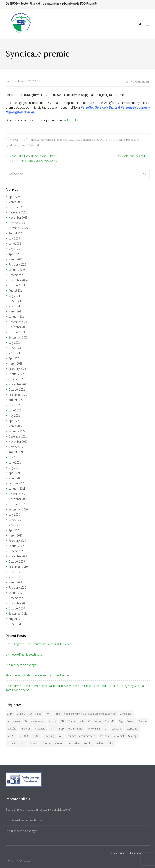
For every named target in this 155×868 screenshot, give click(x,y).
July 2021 (14, 457)
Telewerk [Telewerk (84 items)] (34, 743)
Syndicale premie (16, 145)
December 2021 (18, 436)
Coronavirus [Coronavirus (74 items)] (94, 721)
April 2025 (14, 254)
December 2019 (18, 551)
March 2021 (15, 478)
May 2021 (14, 468)
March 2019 (15, 582)
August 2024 (16, 291)
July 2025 (14, 238)
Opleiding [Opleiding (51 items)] (49, 736)
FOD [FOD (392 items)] (61, 729)
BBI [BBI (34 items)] (62, 721)
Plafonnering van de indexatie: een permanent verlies (37, 675)
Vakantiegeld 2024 (132, 156)
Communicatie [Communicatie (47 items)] (76, 721)
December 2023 (18, 322)
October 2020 (17, 504)
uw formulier (71, 120)
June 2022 (15, 410)
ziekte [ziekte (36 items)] (110, 743)
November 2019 (18, 556)
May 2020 (14, 525)
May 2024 (14, 306)
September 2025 (18, 228)
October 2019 (17, 561)
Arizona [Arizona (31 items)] (53, 721)
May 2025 (14, 249)
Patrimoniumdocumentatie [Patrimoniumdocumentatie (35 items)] (81, 736)
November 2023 (18, 327)
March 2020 (15, 535)
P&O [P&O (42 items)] (60, 736)
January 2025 (17, 270)
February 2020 (17, 541)
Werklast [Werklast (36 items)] (98, 743)
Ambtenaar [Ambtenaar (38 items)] (126, 714)
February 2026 (17, 207)
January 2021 (17, 489)
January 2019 (17, 593)
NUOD (110, 140)
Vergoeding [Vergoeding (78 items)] (74, 743)
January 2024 (17, 317)
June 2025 (15, 244)
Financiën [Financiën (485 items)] (25, 729)
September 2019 (18, 567)
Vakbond (33, 145)
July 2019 (14, 572)
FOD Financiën (84, 140)
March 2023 (15, 363)
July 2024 (14, 296)
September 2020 (18, 509)
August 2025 (16, 233)
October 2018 (17, 608)
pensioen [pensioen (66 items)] (104, 736)
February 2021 (17, 483)
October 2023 (17, 332)
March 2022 (15, 426)
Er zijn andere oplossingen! (22, 665)
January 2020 (17, 546)
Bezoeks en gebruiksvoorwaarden (129, 853)
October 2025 (17, 223)
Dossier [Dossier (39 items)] (130, 721)
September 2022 (18, 395)
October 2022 (17, 390)
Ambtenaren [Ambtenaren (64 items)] (14, 721)
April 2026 (14, 197)
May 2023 (14, 353)
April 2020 (14, 530)
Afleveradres (45, 140)
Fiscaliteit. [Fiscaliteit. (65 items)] (40, 729)
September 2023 (18, 337)
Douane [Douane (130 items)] (142, 721)
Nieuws (14, 140)
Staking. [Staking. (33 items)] (132, 736)
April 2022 (14, 421)
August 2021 (16, 452)
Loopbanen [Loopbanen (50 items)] (132, 729)
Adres (32, 140)
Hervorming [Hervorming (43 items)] (94, 729)
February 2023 (17, 369)
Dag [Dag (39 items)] (120, 721)
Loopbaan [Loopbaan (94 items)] (117, 729)
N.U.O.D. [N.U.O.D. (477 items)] (24, 736)
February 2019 (17, 588)
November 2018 (18, 603)
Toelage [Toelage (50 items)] (47, 743)
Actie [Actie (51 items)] (57, 714)
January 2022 (17, 431)
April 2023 (14, 358)
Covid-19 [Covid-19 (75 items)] (110, 721)
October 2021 (17, 447)
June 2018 (15, 624)
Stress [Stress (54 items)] (22, 743)
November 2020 (18, 499)
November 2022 (18, 384)
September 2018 (18, 614)
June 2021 (15, 462)
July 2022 (14, 405)
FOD (70, 140)
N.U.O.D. (100, 140)
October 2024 (17, 285)
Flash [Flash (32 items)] (52, 729)
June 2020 (15, 520)
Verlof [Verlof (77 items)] (87, 743)
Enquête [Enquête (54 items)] (12, 729)
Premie (120, 140)
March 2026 (15, 202)
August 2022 (16, 400)
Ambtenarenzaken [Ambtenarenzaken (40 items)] (35, 721)
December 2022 (18, 379)
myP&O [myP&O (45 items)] (11, 736)
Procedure (132, 140)
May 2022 (14, 416)
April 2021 (14, 473)
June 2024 (15, 301)
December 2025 (18, 212)
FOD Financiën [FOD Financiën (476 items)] (76, 729)
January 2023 (17, 374)
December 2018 (18, 598)
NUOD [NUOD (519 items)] (36, 736)
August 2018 (16, 619)
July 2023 (14, 343)
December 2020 (18, 494)
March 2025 (15, 259)
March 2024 (15, 311)
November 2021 (18, 442)
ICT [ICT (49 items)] (106, 729)
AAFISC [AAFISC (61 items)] (21, 714)
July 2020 (14, 515)
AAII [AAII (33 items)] (49, 714)
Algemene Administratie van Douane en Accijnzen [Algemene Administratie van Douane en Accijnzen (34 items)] (90, 714)
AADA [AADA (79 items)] (10, 714)
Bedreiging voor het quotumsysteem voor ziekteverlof (38, 644)
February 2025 (17, 264)
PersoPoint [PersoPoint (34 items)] (118, 736)
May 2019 (14, 577)
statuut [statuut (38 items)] (11, 743)
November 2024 (18, 280)
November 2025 (18, 218)
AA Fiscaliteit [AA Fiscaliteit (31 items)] (36, 714)
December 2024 (18, 275)
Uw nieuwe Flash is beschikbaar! (25, 654)
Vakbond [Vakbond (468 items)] (60, 743)
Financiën (60, 140)
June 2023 (15, 348)
